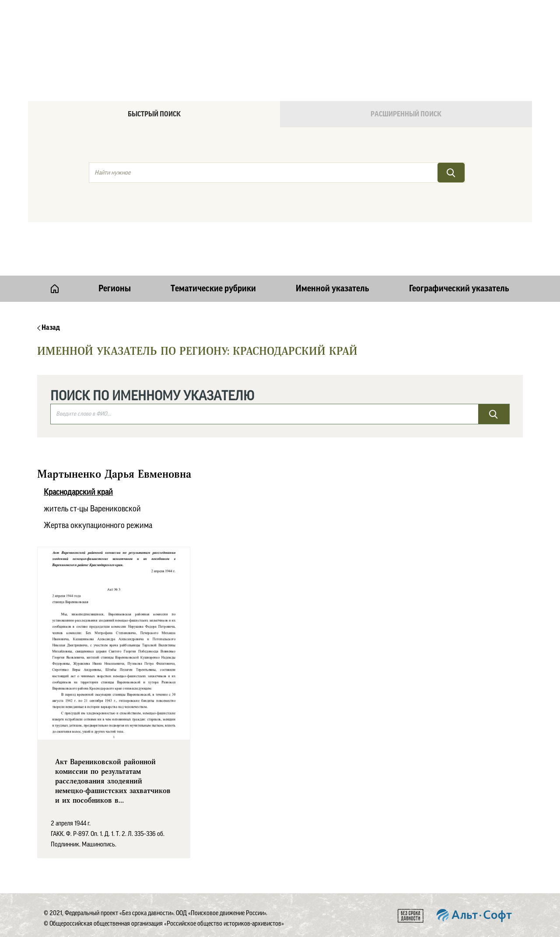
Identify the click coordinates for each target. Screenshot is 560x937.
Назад (49, 328)
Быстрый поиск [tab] (154, 114)
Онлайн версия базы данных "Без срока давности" (317, 29)
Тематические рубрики (213, 289)
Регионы (115, 289)
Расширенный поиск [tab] (406, 114)
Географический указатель (459, 289)
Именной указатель (332, 289)
